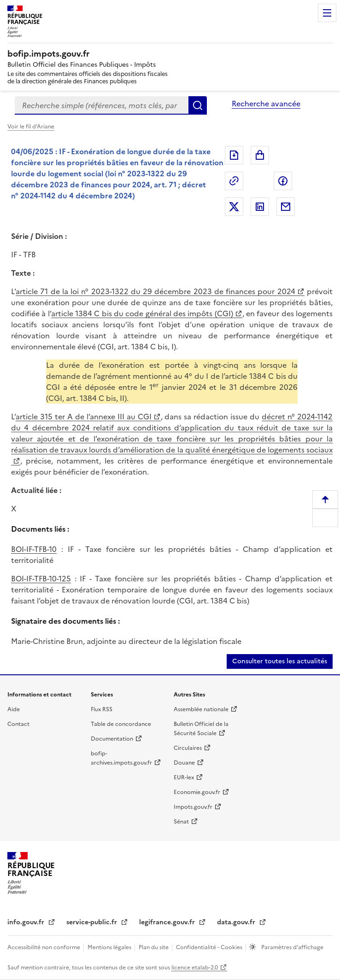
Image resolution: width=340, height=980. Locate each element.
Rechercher (198, 105)
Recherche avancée (266, 104)
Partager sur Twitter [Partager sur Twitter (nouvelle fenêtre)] (234, 207)
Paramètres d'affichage (292, 947)
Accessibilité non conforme (44, 947)
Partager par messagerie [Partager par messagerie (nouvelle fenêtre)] (286, 207)
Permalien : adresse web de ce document (234, 181)
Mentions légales (110, 947)
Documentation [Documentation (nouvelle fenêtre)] (112, 739)
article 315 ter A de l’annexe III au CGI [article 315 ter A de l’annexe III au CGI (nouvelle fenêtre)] (84, 417)
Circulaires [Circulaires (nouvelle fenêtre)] (188, 748)
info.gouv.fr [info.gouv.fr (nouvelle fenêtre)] (27, 922)
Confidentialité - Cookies (210, 947)
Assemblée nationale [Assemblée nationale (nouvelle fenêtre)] (201, 709)
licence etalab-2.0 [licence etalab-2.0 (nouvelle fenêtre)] (195, 968)
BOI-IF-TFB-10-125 (41, 579)
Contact (18, 724)
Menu (327, 13)
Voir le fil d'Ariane (31, 127)
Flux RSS (102, 709)
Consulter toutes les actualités (280, 661)
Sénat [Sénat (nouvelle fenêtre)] (181, 822)
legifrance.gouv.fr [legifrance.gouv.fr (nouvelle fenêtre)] (168, 922)
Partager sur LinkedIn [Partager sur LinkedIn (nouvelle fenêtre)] (260, 207)
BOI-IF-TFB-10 (34, 549)
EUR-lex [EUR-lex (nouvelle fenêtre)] (184, 777)
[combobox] (102, 105)
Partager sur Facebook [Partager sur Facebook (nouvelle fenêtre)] (283, 181)
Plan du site (154, 947)
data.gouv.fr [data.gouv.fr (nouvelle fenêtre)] (237, 922)
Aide (14, 709)
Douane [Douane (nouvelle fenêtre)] (184, 763)
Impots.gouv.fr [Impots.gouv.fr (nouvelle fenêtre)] (193, 807)
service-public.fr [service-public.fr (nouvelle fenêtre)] (93, 922)
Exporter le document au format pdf (234, 155)
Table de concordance (121, 724)
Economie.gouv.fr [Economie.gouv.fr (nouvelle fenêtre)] (197, 792)
